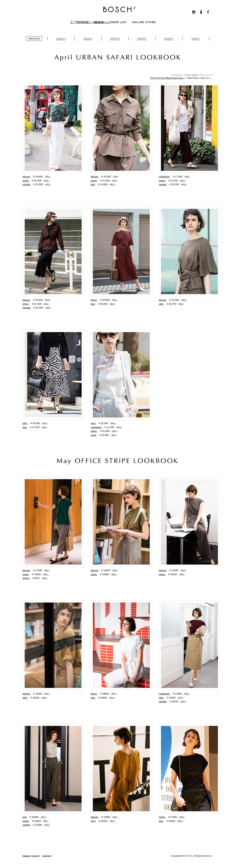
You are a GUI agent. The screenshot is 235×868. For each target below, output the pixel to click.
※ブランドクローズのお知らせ (90, 22)
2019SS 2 (169, 39)
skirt (161, 304)
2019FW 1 (142, 39)
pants (26, 181)
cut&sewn (165, 177)
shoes (26, 578)
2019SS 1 (196, 39)
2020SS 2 (61, 39)
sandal (27, 184)
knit (25, 817)
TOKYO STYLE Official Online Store (167, 78)
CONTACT (47, 856)
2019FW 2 (115, 39)
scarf (94, 435)
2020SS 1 (88, 39)
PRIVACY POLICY (31, 856)
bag (93, 304)
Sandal (27, 308)
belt (93, 184)
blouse (27, 177)
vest (93, 423)
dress (26, 304)
